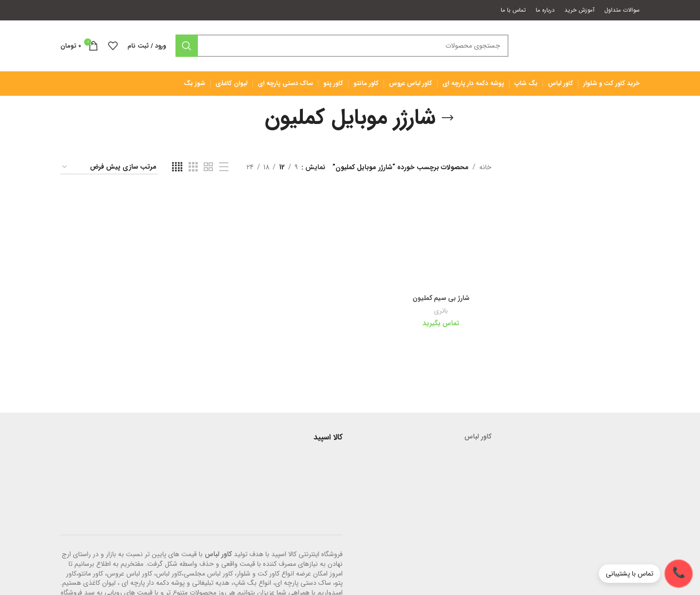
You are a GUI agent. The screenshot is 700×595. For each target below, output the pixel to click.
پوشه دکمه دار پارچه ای (153, 583)
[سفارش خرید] (109, 167)
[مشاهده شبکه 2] (208, 167)
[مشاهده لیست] (224, 167)
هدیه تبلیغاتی (211, 583)
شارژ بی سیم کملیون (441, 298)
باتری (441, 311)
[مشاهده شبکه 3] (193, 167)
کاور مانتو (91, 574)
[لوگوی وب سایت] (579, 45)
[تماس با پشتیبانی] (646, 574)
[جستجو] (342, 46)
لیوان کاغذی (99, 583)
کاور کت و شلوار (258, 574)
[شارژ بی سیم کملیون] (441, 239)
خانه (485, 167)
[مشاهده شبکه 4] (177, 167)
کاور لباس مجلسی (208, 574)
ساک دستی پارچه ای (303, 583)
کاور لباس (218, 554)
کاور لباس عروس (130, 574)
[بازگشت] (448, 118)
